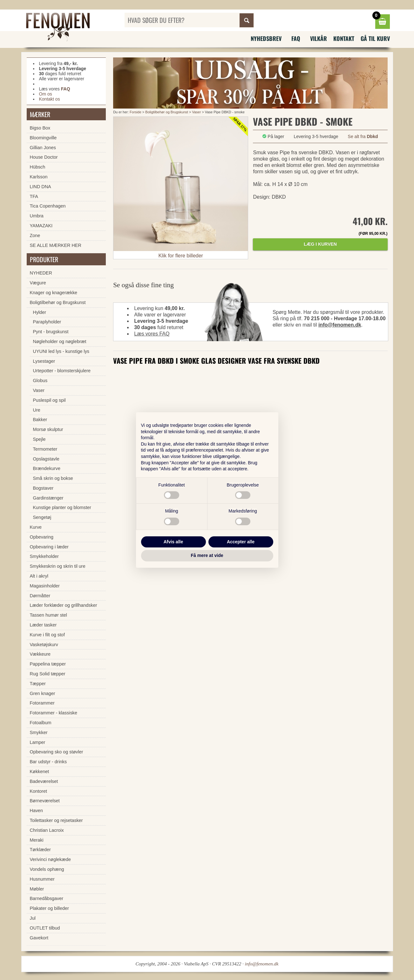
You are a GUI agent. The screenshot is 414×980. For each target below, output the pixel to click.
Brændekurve (47, 468)
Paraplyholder (47, 322)
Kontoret (38, 791)
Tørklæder (40, 850)
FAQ (296, 38)
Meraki (37, 840)
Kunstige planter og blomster (62, 507)
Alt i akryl (39, 576)
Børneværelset (45, 801)
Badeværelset (44, 781)
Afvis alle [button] (173, 542)
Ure (37, 410)
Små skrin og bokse (53, 478)
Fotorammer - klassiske (54, 713)
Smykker (39, 732)
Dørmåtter (40, 596)
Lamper (38, 742)
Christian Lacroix (47, 830)
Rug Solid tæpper (48, 674)
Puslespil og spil (49, 400)
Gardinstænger (48, 498)
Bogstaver (43, 488)
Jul (33, 918)
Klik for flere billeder (181, 256)
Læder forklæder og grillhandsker (64, 605)
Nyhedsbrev (266, 38)
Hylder (40, 312)
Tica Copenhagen (48, 206)
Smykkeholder (44, 556)
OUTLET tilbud (45, 928)
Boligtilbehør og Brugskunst (167, 112)
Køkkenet (40, 771)
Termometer (45, 449)
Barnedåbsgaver (47, 898)
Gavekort (39, 938)
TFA (34, 196)
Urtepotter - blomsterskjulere (62, 371)
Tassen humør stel (49, 615)
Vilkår (319, 38)
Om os (46, 94)
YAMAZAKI (41, 226)
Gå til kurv (375, 38)
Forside (136, 112)
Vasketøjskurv (44, 645)
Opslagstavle (46, 459)
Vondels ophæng (47, 869)
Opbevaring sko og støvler (57, 752)
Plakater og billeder (49, 908)
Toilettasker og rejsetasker (56, 820)
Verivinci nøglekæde (51, 859)
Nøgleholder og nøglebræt (60, 341)
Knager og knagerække (54, 293)
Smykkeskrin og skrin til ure (58, 566)
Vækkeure (40, 654)
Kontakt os (50, 99)
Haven (37, 811)
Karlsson (39, 177)
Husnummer (42, 879)
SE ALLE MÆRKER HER (56, 245)
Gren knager (43, 693)
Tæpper (38, 684)
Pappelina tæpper (48, 664)
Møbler (37, 889)
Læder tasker (43, 625)
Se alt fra (363, 136)
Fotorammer (42, 703)
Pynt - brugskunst (51, 332)
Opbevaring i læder (49, 547)
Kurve (36, 527)
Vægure (38, 283)
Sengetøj (42, 517)
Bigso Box (40, 128)
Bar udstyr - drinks (48, 762)
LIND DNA (41, 187)
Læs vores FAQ (152, 334)
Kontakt (344, 38)
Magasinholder (45, 586)
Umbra (37, 216)
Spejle (39, 439)
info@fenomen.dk (340, 325)
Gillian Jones (43, 148)
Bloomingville (43, 138)
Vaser (196, 112)
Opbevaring (42, 537)
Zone (35, 235)
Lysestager (44, 361)
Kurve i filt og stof (47, 635)
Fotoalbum (41, 723)
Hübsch (38, 167)
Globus (40, 381)
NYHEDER (41, 273)
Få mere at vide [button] (207, 555)
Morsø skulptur (48, 429)
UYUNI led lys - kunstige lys (61, 351)
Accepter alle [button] (241, 542)
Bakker (40, 420)
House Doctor (44, 157)
